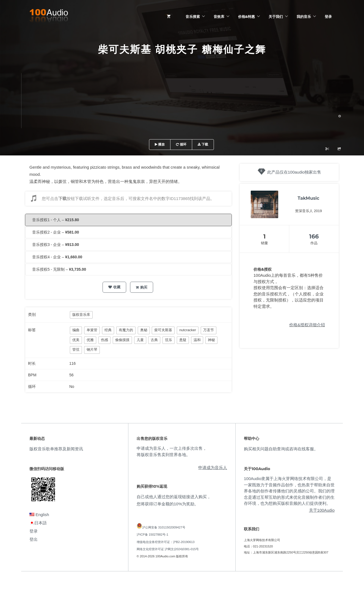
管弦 (76, 350)
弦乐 (169, 340)
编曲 (76, 330)
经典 (108, 330)
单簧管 (92, 330)
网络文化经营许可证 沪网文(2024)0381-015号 (168, 549)
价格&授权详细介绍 (307, 325)
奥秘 (144, 330)
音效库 (219, 17)
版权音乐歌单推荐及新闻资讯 (56, 449)
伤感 (104, 340)
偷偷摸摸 (122, 340)
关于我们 (276, 17)
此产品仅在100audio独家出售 (294, 172)
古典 (154, 340)
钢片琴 (92, 350)
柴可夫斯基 (163, 330)
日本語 (38, 523)
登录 (328, 17)
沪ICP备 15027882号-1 (152, 535)
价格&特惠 (246, 17)
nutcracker (188, 330)
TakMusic (309, 198)
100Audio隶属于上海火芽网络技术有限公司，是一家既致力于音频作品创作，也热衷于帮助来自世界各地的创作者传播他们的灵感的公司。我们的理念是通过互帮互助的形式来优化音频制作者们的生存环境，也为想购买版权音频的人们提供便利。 (289, 491)
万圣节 (209, 330)
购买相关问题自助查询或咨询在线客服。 (281, 449)
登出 (34, 539)
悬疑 (183, 340)
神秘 (211, 340)
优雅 (90, 340)
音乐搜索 (193, 17)
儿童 (140, 340)
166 (314, 236)
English (39, 515)
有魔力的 (126, 330)
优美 (76, 340)
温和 (197, 340)
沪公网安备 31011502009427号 (164, 527)
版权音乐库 (81, 315)
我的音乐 (304, 17)
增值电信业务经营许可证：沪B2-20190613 (166, 542)
